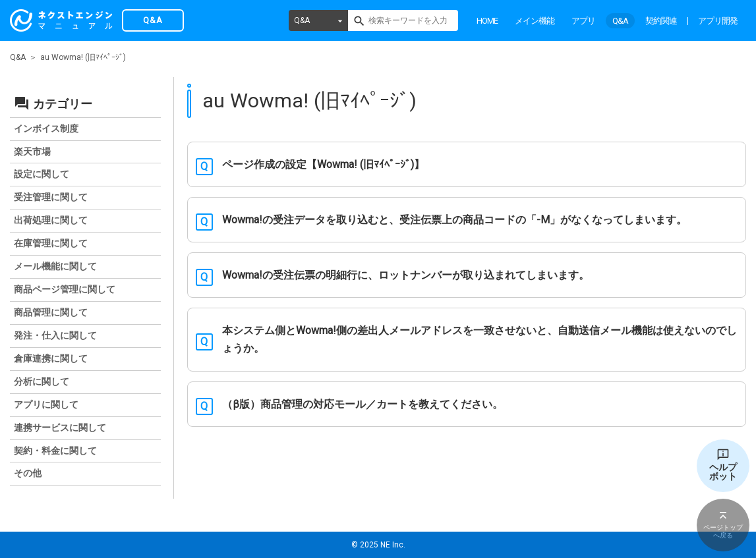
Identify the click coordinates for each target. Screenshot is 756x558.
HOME (487, 21)
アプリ (583, 21)
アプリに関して (46, 405)
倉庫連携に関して (51, 358)
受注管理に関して (51, 197)
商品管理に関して (51, 312)
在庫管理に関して (51, 243)
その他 (28, 473)
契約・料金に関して (55, 451)
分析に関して (42, 381)
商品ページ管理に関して (65, 289)
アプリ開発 (718, 21)
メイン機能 (535, 21)
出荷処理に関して (51, 220)
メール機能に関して (55, 266)
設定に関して (42, 174)
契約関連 (661, 21)
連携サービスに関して (60, 428)
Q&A (302, 20)
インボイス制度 (46, 128)
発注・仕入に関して (55, 335)
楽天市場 (32, 152)
